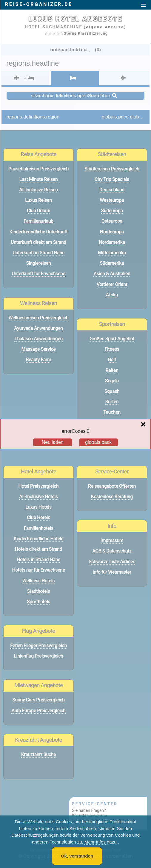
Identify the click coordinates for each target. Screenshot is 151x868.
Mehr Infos (95, 842)
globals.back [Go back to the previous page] (98, 442)
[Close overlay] (145, 425)
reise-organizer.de (39, 4)
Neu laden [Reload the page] (53, 442)
